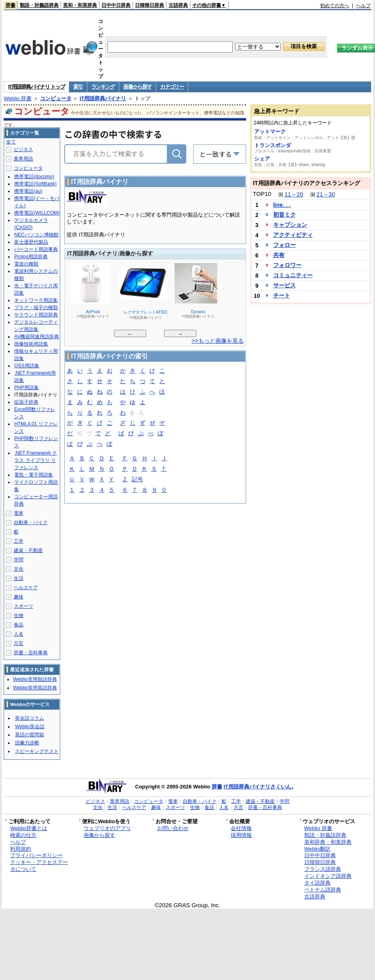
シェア (262, 159)
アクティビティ (293, 235)
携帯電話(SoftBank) (35, 184)
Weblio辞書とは (28, 828)
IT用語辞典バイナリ (103, 98)
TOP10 (262, 194)
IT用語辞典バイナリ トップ (36, 87)
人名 (19, 634)
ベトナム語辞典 (323, 890)
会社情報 (241, 828)
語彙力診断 (27, 743)
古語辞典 (178, 5)
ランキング (103, 87)
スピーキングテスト (37, 751)
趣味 (19, 597)
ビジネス (23, 150)
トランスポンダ (273, 145)
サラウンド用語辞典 (36, 315)
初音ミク (284, 215)
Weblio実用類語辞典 (35, 679)
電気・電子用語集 (34, 475)
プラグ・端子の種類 (36, 308)
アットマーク (270, 132)
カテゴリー (172, 87)
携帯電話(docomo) (34, 177)
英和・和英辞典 (80, 5)
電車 (19, 513)
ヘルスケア (26, 588)
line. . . (282, 205)
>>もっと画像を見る (218, 341)
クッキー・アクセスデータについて (39, 866)
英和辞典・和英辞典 (328, 842)
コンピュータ (56, 98)
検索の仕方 (23, 835)
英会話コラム (29, 718)
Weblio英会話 (29, 727)
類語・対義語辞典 (39, 5)
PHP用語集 (26, 388)
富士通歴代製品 (31, 242)
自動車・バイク (31, 523)
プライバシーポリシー (36, 855)
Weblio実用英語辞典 (35, 688)
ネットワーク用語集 (36, 300)
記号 (137, 480)
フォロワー (287, 265)
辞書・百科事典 (31, 653)
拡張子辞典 (26, 402)
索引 (78, 87)
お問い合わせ (173, 828)
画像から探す (137, 87)
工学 (19, 541)
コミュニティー (293, 275)
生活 (19, 578)
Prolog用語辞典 (31, 257)
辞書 (11, 5)
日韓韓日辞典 (150, 5)
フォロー (284, 245)
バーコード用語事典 (36, 249)
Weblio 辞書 (18, 98)
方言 (19, 643)
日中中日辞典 (116, 5)
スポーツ (23, 606)
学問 (19, 560)
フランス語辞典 (323, 869)
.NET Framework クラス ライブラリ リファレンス (36, 460)
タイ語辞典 (317, 883)
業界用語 (23, 159)
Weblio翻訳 (317, 849)
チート (282, 295)
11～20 (294, 194)
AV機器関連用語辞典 (37, 337)
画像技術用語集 (31, 344)
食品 (19, 625)
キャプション (290, 225)
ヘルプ (363, 6)
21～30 (326, 194)
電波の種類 (26, 264)
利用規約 (21, 849)
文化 (19, 569)
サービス (284, 285)
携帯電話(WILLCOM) (37, 213)
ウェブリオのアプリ (107, 828)
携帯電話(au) (28, 191)
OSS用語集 (26, 366)
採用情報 (241, 835)
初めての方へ (335, 6)
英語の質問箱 (29, 735)
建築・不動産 (28, 550)
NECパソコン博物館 (36, 235)
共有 (279, 255)
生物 (19, 615)
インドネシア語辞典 (328, 876)
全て (11, 142)
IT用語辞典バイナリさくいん (257, 787)
